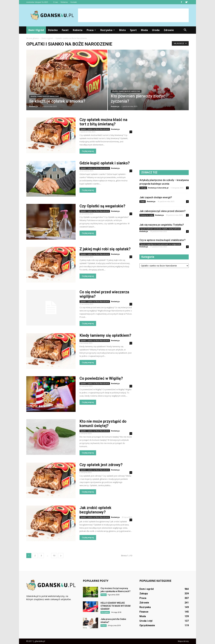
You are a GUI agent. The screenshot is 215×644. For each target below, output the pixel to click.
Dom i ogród (36, 30)
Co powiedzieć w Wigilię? (101, 378)
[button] (185, 30)
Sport (133, 30)
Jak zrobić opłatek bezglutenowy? (95, 510)
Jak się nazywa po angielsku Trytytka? (162, 225)
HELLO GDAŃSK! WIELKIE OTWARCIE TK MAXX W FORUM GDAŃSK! (115, 606)
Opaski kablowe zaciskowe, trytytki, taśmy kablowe (160, 229)
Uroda (156, 30)
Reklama (64, 2)
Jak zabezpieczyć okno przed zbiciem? (162, 211)
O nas (55, 2)
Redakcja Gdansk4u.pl (158, 188)
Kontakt (74, 2)
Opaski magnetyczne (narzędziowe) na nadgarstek (160, 244)
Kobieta (78, 30)
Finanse (144, 612)
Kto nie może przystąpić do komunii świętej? (103, 424)
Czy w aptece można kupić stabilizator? (162, 240)
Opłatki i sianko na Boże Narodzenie (45, 96)
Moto (122, 30)
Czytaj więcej (88, 151)
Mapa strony (183, 641)
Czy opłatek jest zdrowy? (101, 465)
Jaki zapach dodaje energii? (156, 197)
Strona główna (32, 38)
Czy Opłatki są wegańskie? (102, 206)
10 (54, 556)
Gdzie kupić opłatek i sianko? (105, 163)
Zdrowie (169, 30)
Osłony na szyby (147, 215)
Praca (91, 30)
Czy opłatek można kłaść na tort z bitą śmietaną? (103, 122)
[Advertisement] (133, 15)
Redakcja (34, 106)
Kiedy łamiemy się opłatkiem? (105, 335)
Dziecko (53, 30)
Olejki (143, 201)
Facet (65, 30)
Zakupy (143, 188)
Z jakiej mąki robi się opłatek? (105, 249)
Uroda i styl (146, 621)
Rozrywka (108, 30)
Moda (144, 30)
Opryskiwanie (147, 625)
